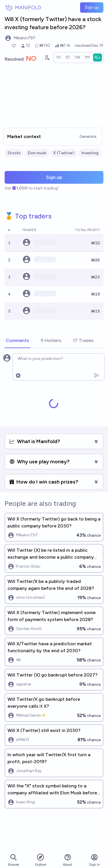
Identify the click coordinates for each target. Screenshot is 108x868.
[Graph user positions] (47, 57)
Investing (90, 153)
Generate (88, 136)
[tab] (17, 341)
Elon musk (37, 153)
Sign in (94, 860)
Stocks (14, 153)
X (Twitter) (64, 153)
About (67, 860)
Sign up (92, 7)
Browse (14, 860)
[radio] (58, 57)
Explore (40, 860)
